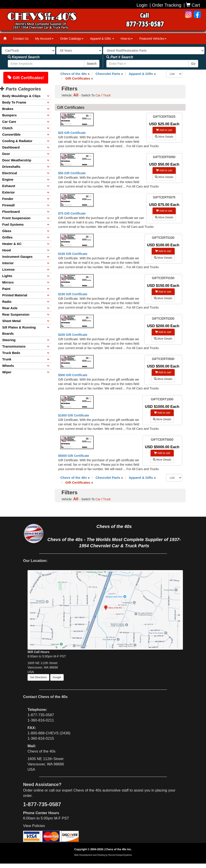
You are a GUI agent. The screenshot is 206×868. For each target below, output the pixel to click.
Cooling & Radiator (17, 141)
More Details (164, 137)
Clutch (7, 128)
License (8, 269)
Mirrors (8, 282)
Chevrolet (108, 74)
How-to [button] (127, 39)
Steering (9, 340)
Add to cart (164, 130)
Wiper (7, 372)
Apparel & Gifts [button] (102, 39)
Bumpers (9, 115)
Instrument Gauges (17, 257)
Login (142, 5)
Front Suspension (16, 218)
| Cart (192, 5)
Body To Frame (14, 102)
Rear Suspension (16, 314)
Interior (8, 263)
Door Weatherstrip (17, 160)
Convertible (11, 134)
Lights (7, 276)
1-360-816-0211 (41, 720)
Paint (6, 289)
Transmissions (14, 346)
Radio (7, 302)
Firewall (8, 205)
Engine (8, 179)
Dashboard (11, 147)
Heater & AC (12, 244)
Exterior (9, 192)
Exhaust (9, 186)
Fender (8, 199)
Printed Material (15, 295)
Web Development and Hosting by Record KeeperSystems (103, 855)
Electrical (10, 173)
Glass (7, 231)
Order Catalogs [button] (72, 39)
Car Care (9, 122)
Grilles (7, 237)
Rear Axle (10, 308)
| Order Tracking (165, 5)
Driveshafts (11, 167)
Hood (6, 250)
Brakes (8, 109)
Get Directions (38, 677)
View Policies (34, 826)
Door (6, 154)
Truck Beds (11, 353)
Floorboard (11, 212)
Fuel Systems (13, 224)
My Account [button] (44, 39)
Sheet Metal (11, 321)
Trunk (7, 359)
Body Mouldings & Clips (21, 96)
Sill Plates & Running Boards (19, 330)
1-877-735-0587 (41, 715)
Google (57, 677)
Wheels (8, 366)
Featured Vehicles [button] (153, 39)
